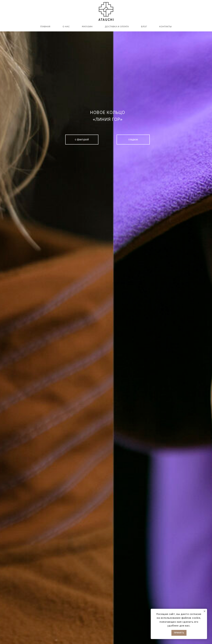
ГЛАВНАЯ (45, 27)
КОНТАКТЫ (166, 27)
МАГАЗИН (87, 27)
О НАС (66, 27)
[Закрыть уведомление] (205, 611)
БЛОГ (144, 27)
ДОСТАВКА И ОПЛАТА (117, 27)
